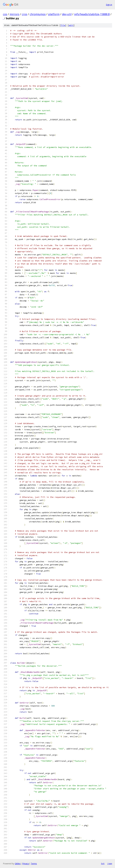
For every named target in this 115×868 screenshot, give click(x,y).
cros (25, 14)
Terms (34, 864)
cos (5, 14)
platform (54, 14)
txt (103, 863)
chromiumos (38, 14)
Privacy (26, 864)
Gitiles (18, 864)
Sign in (109, 5)
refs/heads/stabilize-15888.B (92, 14)
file (63, 25)
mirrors (14, 14)
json (110, 863)
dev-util (67, 14)
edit (71, 25)
